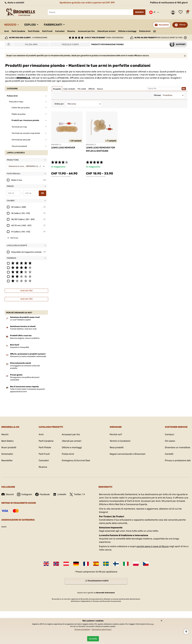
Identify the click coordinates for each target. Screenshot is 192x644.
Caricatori (60, 31)
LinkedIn (60, 494)
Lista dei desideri (181, 12)
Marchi (5, 434)
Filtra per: (158, 95)
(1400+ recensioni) (104, 38)
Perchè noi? (116, 434)
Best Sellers (7, 441)
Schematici (7, 454)
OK (43, 193)
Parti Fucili (47, 31)
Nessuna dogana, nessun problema (25, 338)
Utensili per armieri (106, 31)
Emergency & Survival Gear (76, 460)
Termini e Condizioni (120, 441)
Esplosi (30, 25)
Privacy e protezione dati (178, 460)
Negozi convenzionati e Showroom (128, 454)
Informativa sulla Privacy (102, 629)
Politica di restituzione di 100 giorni (169, 3)
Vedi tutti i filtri (26, 291)
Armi (7, 31)
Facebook (42, 494)
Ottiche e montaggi (127, 31)
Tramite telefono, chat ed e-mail (23, 329)
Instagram (24, 494)
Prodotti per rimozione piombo (61, 176)
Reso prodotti (117, 447)
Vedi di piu (14, 238)
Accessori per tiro (86, 31)
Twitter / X (77, 494)
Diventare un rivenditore (178, 447)
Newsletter (7, 460)
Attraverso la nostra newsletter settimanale (28, 356)
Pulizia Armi (145, 31)
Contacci (170, 434)
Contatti (169, 454)
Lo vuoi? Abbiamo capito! (20, 320)
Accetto (93, 639)
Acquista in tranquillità (20, 347)
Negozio (10, 25)
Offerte (182, 25)
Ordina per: (59, 104)
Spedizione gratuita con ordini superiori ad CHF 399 (87, 3)
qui (152, 624)
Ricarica (71, 31)
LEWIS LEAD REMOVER (63, 148)
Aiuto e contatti (14, 3)
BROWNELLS (23, 78)
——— (155, 31)
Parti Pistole (34, 31)
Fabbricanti (53, 25)
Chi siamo (170, 441)
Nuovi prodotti (9, 447)
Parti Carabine (18, 31)
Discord (8, 494)
